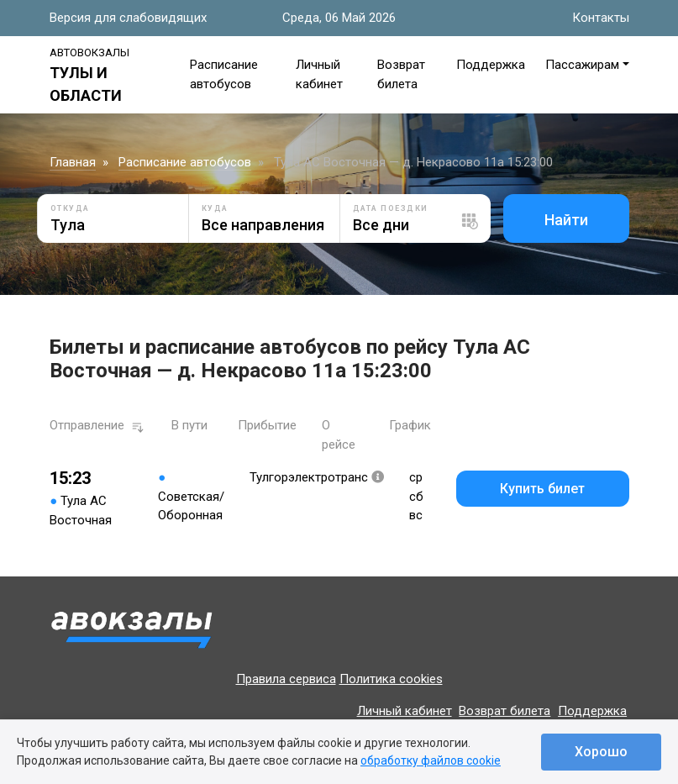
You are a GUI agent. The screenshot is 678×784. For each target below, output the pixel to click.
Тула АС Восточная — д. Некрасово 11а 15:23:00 (413, 162)
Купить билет (542, 489)
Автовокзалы (89, 53)
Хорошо (601, 752)
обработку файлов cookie (431, 760)
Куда (215, 208)
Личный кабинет (405, 711)
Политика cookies (391, 679)
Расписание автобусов (185, 162)
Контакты (601, 18)
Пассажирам (582, 65)
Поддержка (491, 65)
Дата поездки (391, 208)
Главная (73, 162)
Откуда (70, 208)
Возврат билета (505, 711)
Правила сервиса (286, 679)
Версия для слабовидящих (128, 18)
